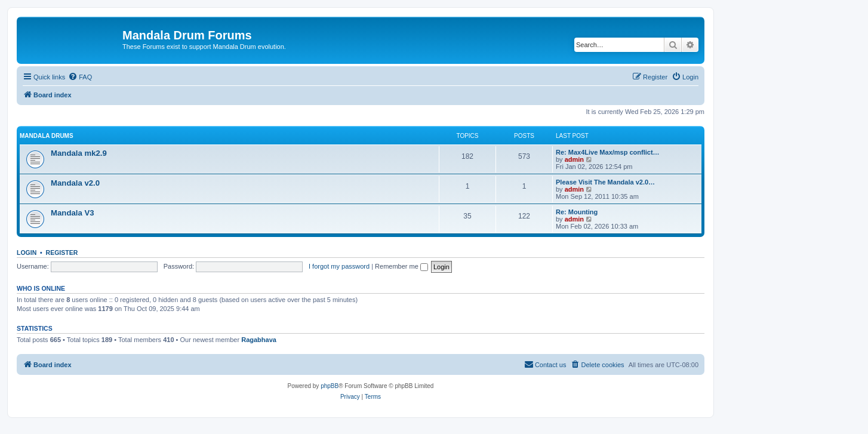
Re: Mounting (577, 212)
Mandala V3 (73, 213)
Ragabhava (259, 340)
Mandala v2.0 (75, 183)
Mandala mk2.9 (79, 153)
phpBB (330, 386)
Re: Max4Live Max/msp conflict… (608, 152)
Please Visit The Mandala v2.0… (605, 182)
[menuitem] (80, 77)
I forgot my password (339, 266)
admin (574, 159)
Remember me (401, 266)
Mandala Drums (47, 136)
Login (27, 253)
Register (62, 253)
